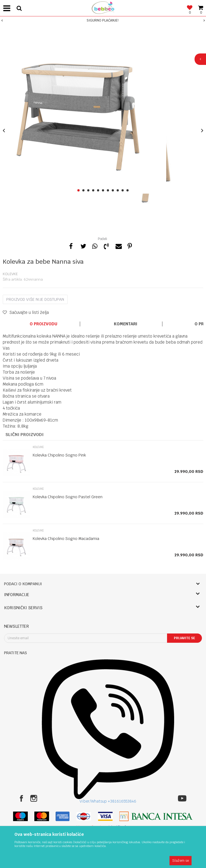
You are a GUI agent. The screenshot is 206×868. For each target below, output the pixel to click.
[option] (103, 20)
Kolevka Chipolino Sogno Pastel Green (68, 497)
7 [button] (109, 191)
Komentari (126, 324)
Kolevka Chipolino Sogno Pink (59, 455)
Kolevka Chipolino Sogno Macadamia (66, 539)
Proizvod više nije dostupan (35, 299)
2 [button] (84, 191)
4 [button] (94, 191)
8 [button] (114, 191)
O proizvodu (43, 324)
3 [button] (89, 191)
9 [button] (119, 191)
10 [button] (124, 191)
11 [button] (128, 191)
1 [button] (79, 191)
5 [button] (99, 191)
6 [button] (104, 191)
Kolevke (10, 274)
